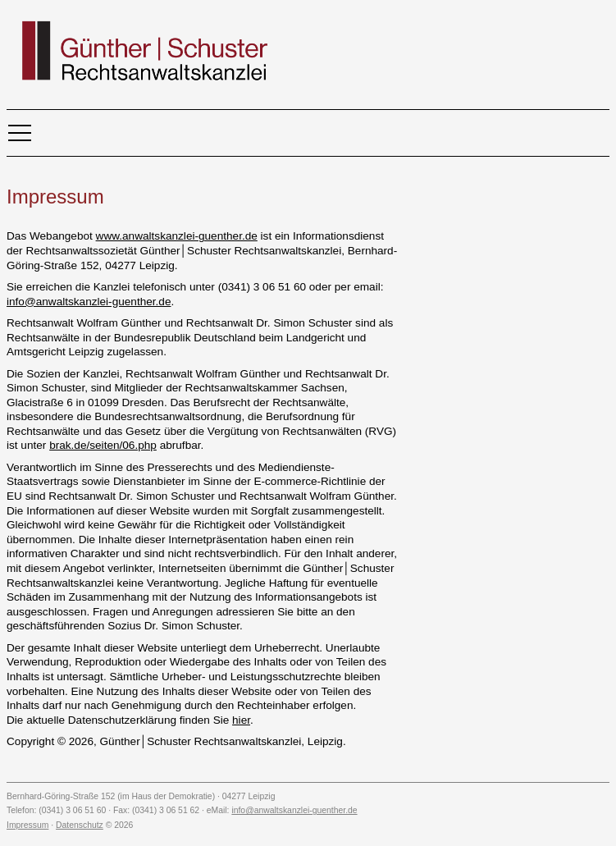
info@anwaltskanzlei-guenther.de (89, 302)
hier (241, 720)
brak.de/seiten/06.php (103, 445)
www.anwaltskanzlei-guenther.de (177, 236)
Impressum (27, 825)
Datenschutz (80, 825)
